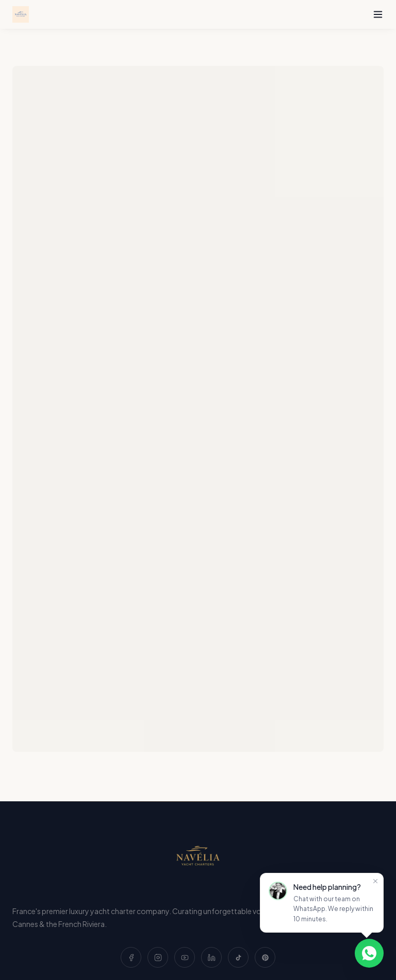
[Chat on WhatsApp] (369, 953)
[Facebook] (131, 957)
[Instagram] (158, 957)
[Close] (375, 881)
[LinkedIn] (211, 957)
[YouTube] (185, 957)
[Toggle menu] (378, 14)
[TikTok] (238, 957)
